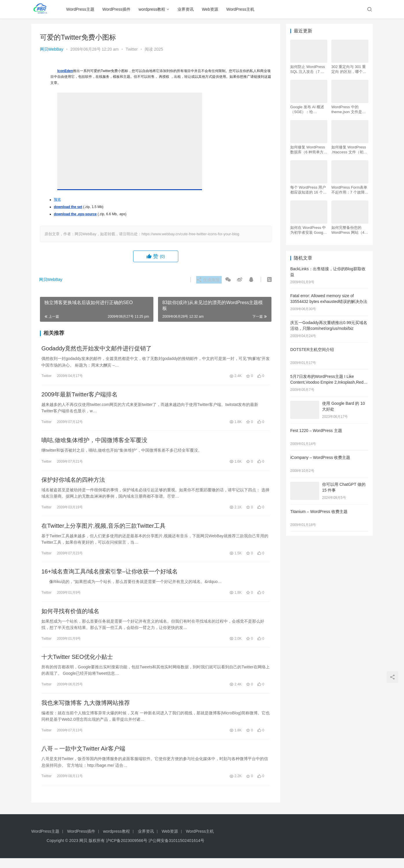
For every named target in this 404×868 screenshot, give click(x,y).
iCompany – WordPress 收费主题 (320, 457)
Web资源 (211, 9)
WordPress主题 (82, 9)
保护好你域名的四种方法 (73, 483)
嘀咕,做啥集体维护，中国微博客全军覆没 (94, 443)
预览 (57, 200)
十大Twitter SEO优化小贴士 (77, 664)
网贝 (83, 850)
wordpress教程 (154, 9)
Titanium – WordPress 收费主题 (319, 512)
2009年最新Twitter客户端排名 (79, 396)
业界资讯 (187, 9)
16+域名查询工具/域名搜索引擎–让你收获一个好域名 (110, 577)
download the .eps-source (75, 214)
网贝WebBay (52, 49)
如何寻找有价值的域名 (70, 617)
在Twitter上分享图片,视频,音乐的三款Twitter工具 (103, 530)
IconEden (65, 71)
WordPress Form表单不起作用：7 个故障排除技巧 (350, 190)
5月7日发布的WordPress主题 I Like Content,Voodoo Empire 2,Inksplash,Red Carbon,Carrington (327, 382)
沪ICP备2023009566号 (127, 850)
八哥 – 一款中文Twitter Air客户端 (83, 758)
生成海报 (207, 280)
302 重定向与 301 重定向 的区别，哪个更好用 (349, 69)
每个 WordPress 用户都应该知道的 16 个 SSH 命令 (308, 190)
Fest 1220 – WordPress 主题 (316, 431)
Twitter (132, 49)
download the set (68, 207)
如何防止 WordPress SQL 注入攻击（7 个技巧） (308, 69)
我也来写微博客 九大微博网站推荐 (86, 711)
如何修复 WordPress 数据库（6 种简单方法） (308, 150)
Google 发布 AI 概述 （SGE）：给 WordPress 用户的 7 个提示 (307, 110)
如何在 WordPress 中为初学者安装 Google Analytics (308, 230)
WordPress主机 (242, 9)
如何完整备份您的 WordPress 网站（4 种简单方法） (348, 230)
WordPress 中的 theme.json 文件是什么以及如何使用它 (349, 110)
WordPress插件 (118, 9)
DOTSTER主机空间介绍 (312, 350)
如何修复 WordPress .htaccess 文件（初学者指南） (349, 150)
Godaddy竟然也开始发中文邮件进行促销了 (97, 349)
